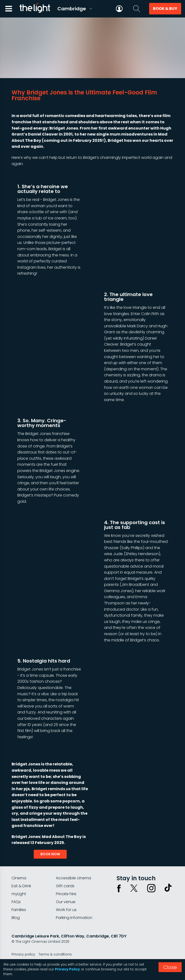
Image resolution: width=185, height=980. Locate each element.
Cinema (19, 878)
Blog (16, 918)
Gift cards (65, 886)
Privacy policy (23, 954)
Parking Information (74, 918)
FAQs (16, 902)
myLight (19, 894)
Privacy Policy (67, 969)
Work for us (66, 910)
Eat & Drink (21, 886)
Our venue (66, 902)
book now (50, 854)
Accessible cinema (73, 878)
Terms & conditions (55, 954)
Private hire (66, 894)
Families (19, 910)
